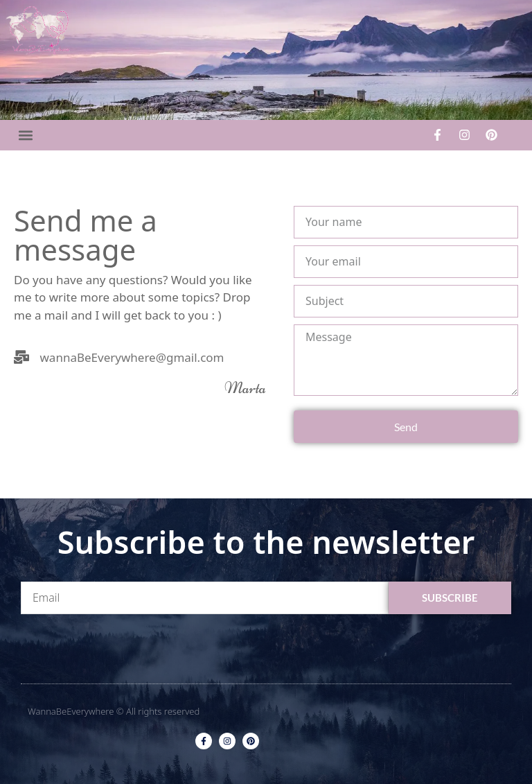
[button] (25, 135)
